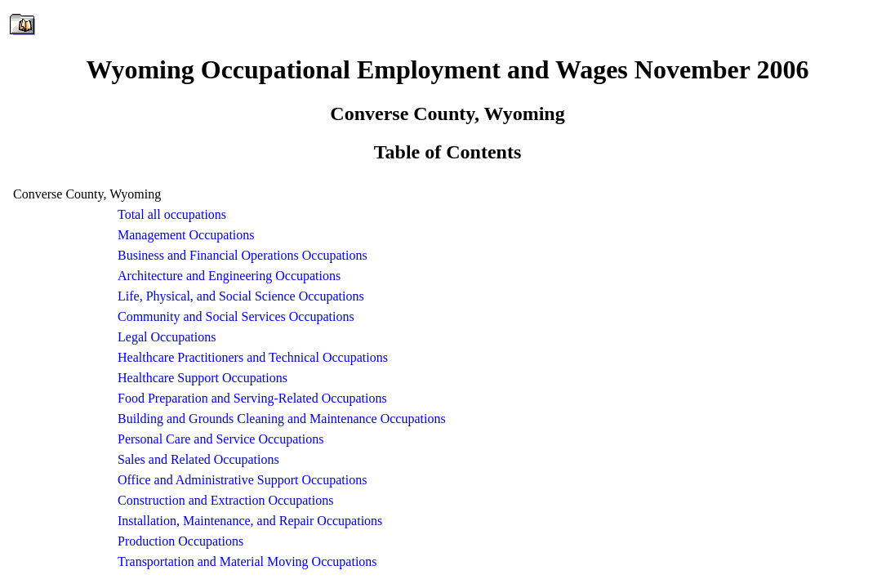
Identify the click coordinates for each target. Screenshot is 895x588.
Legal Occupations (167, 337)
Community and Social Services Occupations (236, 316)
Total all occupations (172, 214)
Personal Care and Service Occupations (220, 439)
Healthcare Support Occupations (203, 378)
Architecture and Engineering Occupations (229, 276)
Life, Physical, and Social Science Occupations (241, 296)
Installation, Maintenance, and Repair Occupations (250, 521)
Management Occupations (186, 235)
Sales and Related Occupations (198, 459)
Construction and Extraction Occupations (225, 500)
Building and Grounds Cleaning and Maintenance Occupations (282, 419)
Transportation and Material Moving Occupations (247, 561)
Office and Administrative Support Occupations (242, 480)
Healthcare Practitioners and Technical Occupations (253, 357)
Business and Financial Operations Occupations (243, 255)
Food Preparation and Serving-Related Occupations (252, 398)
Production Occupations (180, 541)
